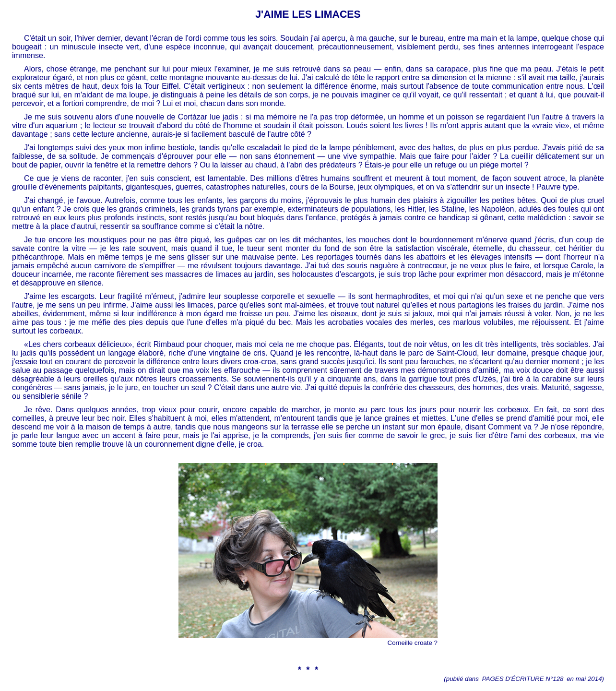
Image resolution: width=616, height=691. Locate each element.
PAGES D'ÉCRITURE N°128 (523, 679)
